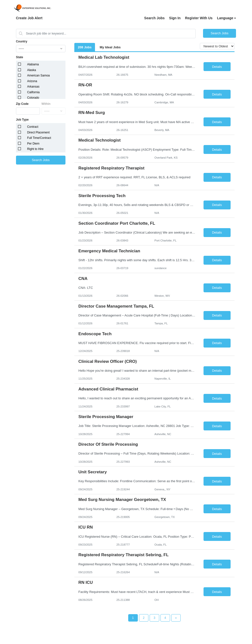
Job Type (22, 120)
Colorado (33, 98)
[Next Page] (176, 618)
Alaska (31, 70)
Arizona (32, 81)
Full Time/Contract (39, 138)
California (33, 92)
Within (46, 104)
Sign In (175, 18)
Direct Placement (38, 132)
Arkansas (33, 87)
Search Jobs (154, 18)
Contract (33, 127)
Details (217, 67)
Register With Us (199, 18)
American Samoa (38, 75)
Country (22, 41)
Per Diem (33, 144)
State (20, 57)
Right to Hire (35, 149)
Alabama (33, 64)
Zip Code (22, 104)
